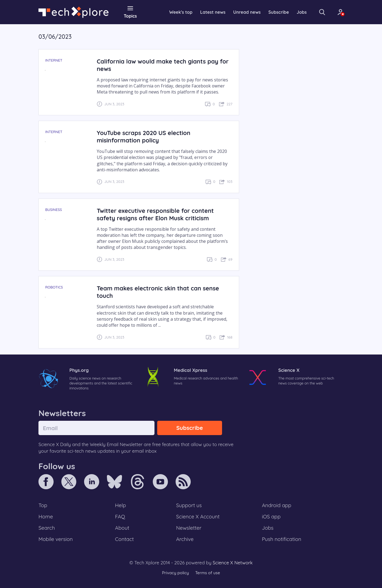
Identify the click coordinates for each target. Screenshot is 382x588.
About (122, 528)
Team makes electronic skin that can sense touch (158, 292)
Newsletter (189, 528)
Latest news (213, 12)
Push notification (282, 539)
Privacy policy (175, 573)
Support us (189, 505)
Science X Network (233, 563)
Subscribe (279, 12)
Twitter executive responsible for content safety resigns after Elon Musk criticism (155, 214)
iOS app (271, 516)
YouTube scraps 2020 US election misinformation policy (144, 136)
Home (46, 516)
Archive (185, 539)
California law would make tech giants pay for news (163, 65)
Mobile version (56, 539)
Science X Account (198, 516)
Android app (277, 505)
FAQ (120, 516)
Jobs (302, 12)
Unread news (247, 12)
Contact (124, 539)
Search (47, 528)
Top (43, 505)
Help (121, 505)
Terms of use (207, 573)
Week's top (181, 12)
